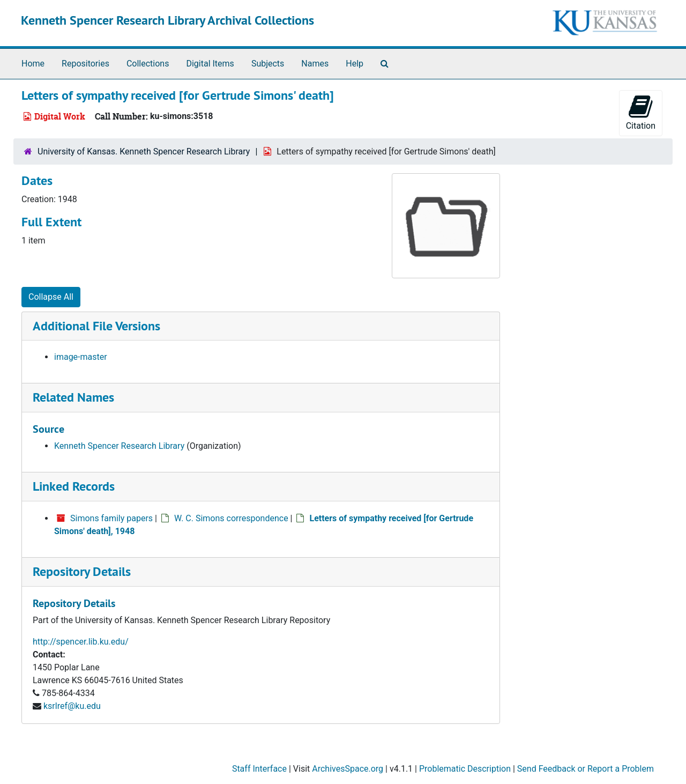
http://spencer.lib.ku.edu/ (81, 642)
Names (315, 64)
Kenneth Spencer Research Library (119, 446)
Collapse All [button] (51, 297)
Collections (148, 64)
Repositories (85, 64)
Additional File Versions (96, 326)
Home (33, 64)
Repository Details (82, 571)
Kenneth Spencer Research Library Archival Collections (167, 20)
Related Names (73, 397)
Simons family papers (111, 518)
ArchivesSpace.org (348, 769)
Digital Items (210, 64)
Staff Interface (259, 769)
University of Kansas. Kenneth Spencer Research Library (144, 151)
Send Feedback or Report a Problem (586, 769)
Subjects (268, 64)
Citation (641, 112)
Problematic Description (465, 769)
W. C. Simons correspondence (231, 518)
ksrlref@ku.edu (72, 706)
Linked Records (74, 486)
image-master (81, 357)
